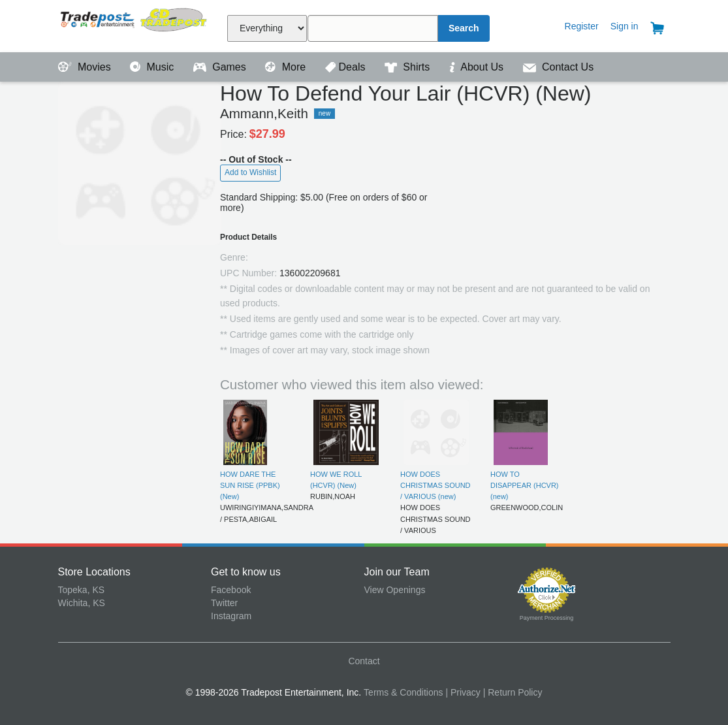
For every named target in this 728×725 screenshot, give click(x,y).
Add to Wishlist (250, 172)
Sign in (625, 26)
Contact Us (559, 67)
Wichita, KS (82, 603)
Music (153, 67)
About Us (478, 67)
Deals (347, 67)
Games (221, 67)
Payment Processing (547, 618)
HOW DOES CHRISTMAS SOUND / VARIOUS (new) (435, 486)
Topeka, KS (82, 590)
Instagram (231, 616)
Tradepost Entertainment (135, 24)
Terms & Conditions (403, 692)
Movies (86, 67)
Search (464, 28)
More (287, 67)
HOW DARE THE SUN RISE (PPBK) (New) (250, 486)
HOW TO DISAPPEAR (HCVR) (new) (525, 486)
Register (582, 26)
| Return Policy (513, 692)
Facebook (231, 590)
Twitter (224, 603)
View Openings (395, 590)
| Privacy (463, 692)
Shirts (409, 67)
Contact (364, 661)
